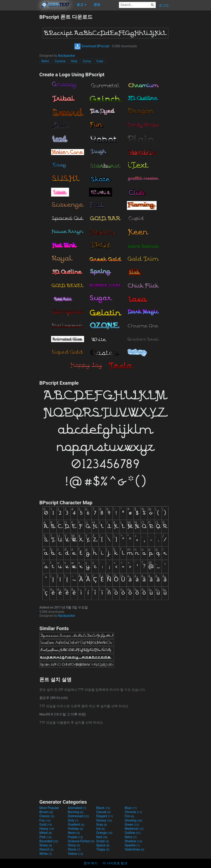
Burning (76, 812)
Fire (130, 816)
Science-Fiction (81, 841)
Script (103, 841)
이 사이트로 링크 (115, 863)
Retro (45, 61)
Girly (74, 61)
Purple (75, 837)
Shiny (74, 845)
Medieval (134, 829)
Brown (46, 812)
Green (132, 825)
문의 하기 (91, 863)
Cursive (60, 61)
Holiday (75, 829)
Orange (104, 833)
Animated (77, 808)
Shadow (133, 841)
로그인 (164, 5)
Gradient (76, 825)
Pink (45, 837)
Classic (47, 816)
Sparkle (132, 845)
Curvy (87, 61)
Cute (100, 61)
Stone (74, 849)
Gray (102, 825)
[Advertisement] (20, 75)
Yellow (75, 854)
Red (102, 837)
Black (103, 808)
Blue (131, 808)
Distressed (78, 816)
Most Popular (49, 808)
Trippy (103, 849)
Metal (46, 833)
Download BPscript (92, 46)
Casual (103, 812)
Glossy (104, 820)
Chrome (133, 812)
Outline (133, 833)
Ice (100, 829)
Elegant (105, 816)
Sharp (46, 845)
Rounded (49, 841)
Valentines (134, 849)
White (46, 854)
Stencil (46, 849)
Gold (46, 825)
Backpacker (67, 56)
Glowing (133, 820)
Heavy (47, 829)
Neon (74, 833)
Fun (45, 820)
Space (103, 845)
